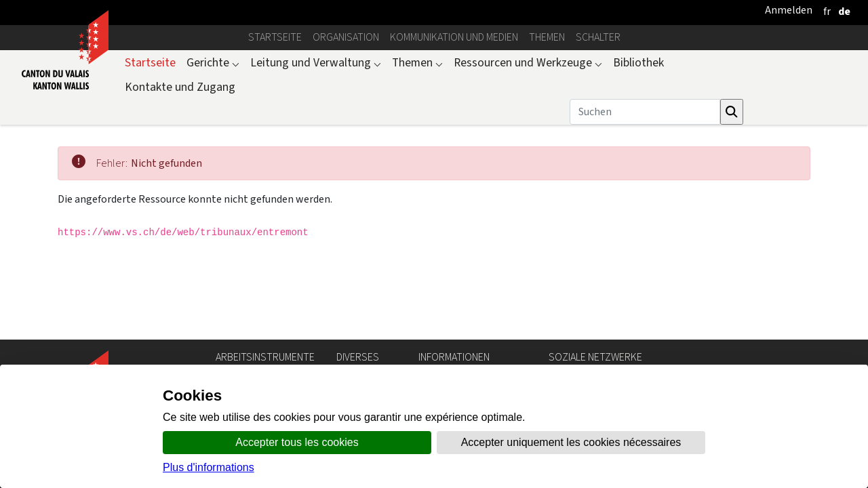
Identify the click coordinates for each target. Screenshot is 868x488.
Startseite (275, 37)
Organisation (346, 37)
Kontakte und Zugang (180, 87)
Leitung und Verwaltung (316, 62)
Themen (547, 37)
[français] (827, 11)
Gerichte (213, 62)
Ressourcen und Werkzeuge (528, 62)
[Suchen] (645, 112)
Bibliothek (638, 62)
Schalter (598, 37)
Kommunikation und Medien (454, 37)
